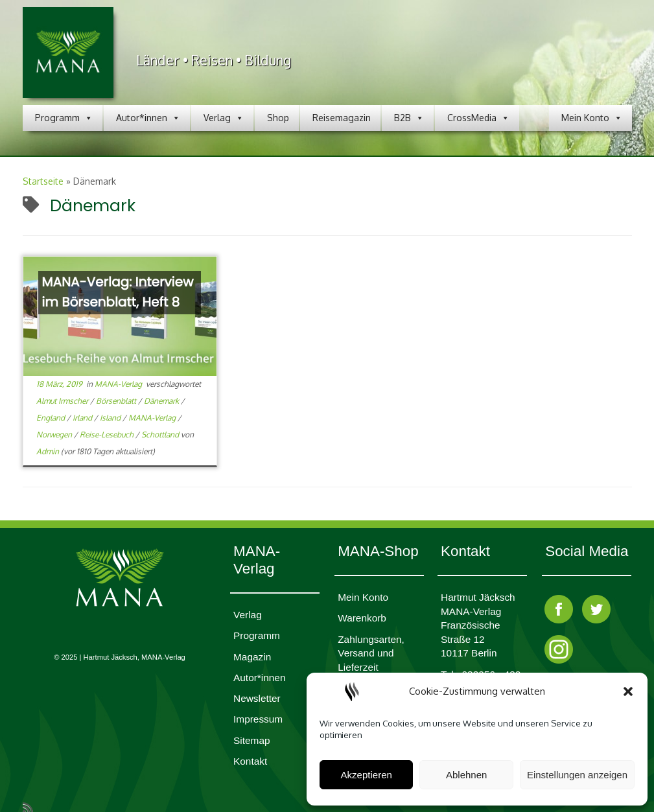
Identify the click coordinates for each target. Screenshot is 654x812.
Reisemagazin (342, 118)
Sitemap (251, 740)
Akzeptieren (367, 775)
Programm (64, 118)
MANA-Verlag (119, 384)
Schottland (161, 435)
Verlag (224, 118)
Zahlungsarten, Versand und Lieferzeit (371, 653)
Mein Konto (592, 118)
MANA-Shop (378, 551)
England (52, 418)
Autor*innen (148, 118)
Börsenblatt (117, 401)
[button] (628, 691)
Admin (48, 451)
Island (111, 418)
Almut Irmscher (63, 401)
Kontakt (250, 761)
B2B (409, 118)
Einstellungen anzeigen (577, 775)
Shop (278, 118)
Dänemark (162, 401)
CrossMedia (478, 118)
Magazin (252, 657)
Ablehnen (466, 775)
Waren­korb (362, 618)
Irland (83, 418)
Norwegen (55, 435)
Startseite (43, 181)
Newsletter (257, 698)
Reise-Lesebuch (108, 435)
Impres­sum (258, 719)
